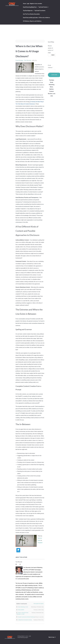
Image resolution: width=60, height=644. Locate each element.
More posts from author (39, 604)
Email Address (50, 66)
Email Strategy (19, 60)
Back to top (52, 637)
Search (53, 55)
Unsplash (40, 543)
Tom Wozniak (28, 60)
